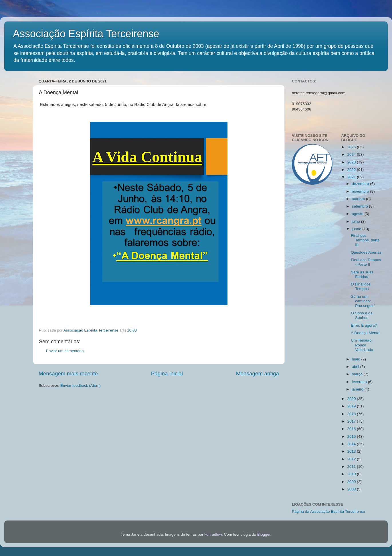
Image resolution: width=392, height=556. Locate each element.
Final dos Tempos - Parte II (366, 262)
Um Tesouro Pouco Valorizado (362, 345)
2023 (352, 162)
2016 (352, 429)
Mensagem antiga (258, 373)
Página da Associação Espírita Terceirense (328, 511)
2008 (352, 489)
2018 (352, 414)
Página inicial (167, 373)
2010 (352, 474)
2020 (352, 399)
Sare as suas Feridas (362, 274)
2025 (352, 147)
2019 (352, 406)
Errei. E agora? (364, 325)
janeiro (358, 389)
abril (356, 367)
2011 (352, 467)
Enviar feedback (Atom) (81, 386)
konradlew (213, 534)
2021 (352, 177)
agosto (358, 214)
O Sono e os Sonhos (362, 315)
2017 (352, 421)
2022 (352, 170)
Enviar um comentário (65, 351)
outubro (359, 199)
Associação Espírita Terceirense (86, 34)
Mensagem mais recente (68, 373)
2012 (352, 459)
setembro (361, 206)
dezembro (361, 184)
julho (357, 221)
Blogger (264, 534)
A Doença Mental (366, 333)
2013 (352, 451)
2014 (352, 444)
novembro (361, 191)
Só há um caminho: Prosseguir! (363, 301)
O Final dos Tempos (361, 286)
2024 (352, 154)
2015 (352, 436)
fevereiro (360, 382)
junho (357, 229)
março (358, 374)
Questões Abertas (366, 252)
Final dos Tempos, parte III (365, 240)
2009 (352, 482)
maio (357, 359)
